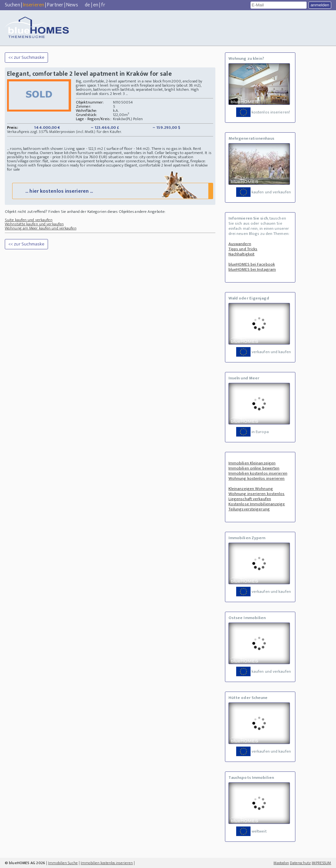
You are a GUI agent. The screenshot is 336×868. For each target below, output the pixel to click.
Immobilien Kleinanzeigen (252, 463)
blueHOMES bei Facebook (252, 264)
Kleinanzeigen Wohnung (251, 489)
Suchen (12, 5)
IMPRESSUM (321, 863)
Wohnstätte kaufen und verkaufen (34, 224)
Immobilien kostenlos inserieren (258, 473)
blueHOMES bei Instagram (252, 269)
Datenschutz (300, 863)
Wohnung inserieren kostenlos (257, 494)
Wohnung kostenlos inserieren (257, 478)
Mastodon (281, 863)
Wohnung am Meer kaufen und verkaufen (41, 228)
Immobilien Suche (63, 863)
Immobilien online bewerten (254, 468)
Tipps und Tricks (243, 249)
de (87, 5)
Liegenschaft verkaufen (250, 499)
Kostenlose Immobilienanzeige (257, 504)
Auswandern (240, 244)
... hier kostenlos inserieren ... (112, 191)
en (96, 5)
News (72, 5)
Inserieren (34, 5)
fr (103, 5)
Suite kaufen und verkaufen (29, 220)
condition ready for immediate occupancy (88, 165)
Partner (55, 5)
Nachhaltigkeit (241, 254)
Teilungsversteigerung (249, 509)
